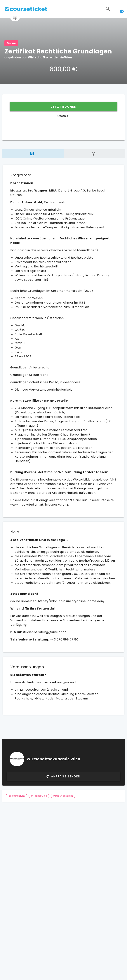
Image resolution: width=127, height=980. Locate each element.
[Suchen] (108, 9)
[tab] (33, 154)
